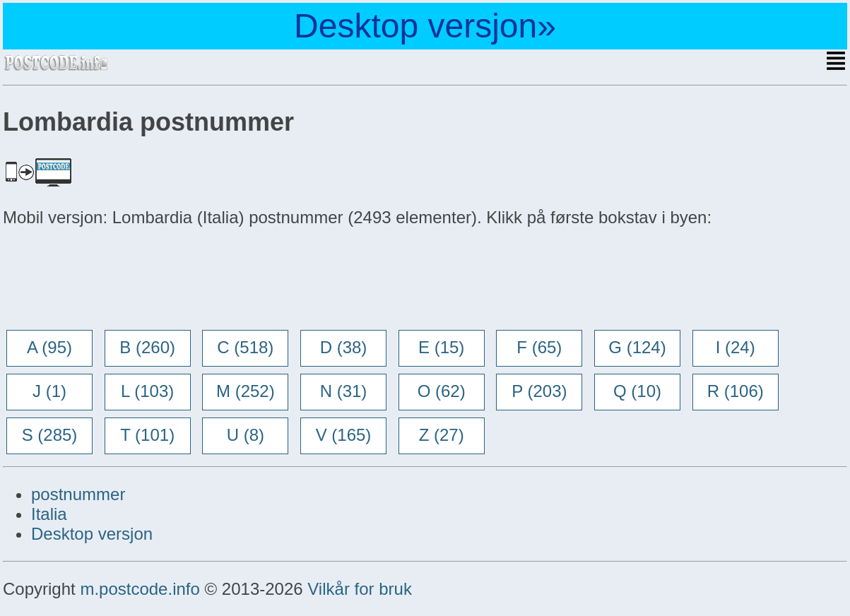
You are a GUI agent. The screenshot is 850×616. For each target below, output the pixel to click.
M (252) (246, 391)
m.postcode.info (140, 589)
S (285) (50, 435)
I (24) (736, 347)
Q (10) (637, 391)
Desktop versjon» (425, 26)
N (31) (344, 391)
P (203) (539, 391)
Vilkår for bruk (360, 589)
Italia (49, 514)
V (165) (344, 435)
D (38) (344, 347)
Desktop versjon (92, 534)
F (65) (539, 347)
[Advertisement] (116, 280)
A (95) (49, 347)
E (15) (441, 347)
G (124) (637, 347)
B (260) (147, 347)
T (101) (147, 435)
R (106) (736, 391)
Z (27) (442, 435)
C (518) (245, 347)
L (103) (147, 391)
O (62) (442, 391)
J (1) (49, 391)
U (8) (246, 435)
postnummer (78, 494)
